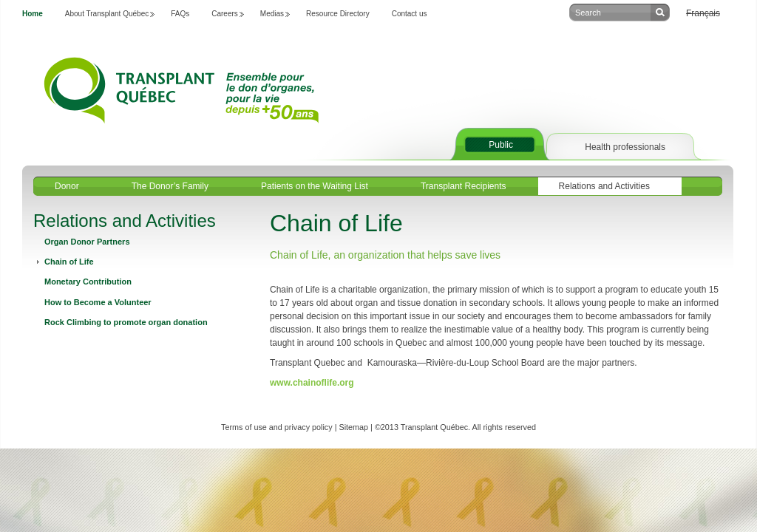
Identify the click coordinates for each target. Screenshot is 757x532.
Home (33, 14)
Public (501, 145)
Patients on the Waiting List (315, 186)
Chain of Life (69, 262)
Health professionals (625, 147)
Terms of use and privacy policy (277, 427)
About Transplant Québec (107, 14)
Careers (225, 14)
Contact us (410, 14)
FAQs (180, 14)
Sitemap (353, 427)
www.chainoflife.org (312, 383)
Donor (67, 186)
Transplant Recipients (464, 186)
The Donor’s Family (170, 186)
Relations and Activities (604, 186)
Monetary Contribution (88, 282)
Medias (272, 14)
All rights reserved (504, 427)
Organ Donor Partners (87, 242)
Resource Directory (338, 14)
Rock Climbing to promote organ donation (126, 322)
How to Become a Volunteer (98, 302)
